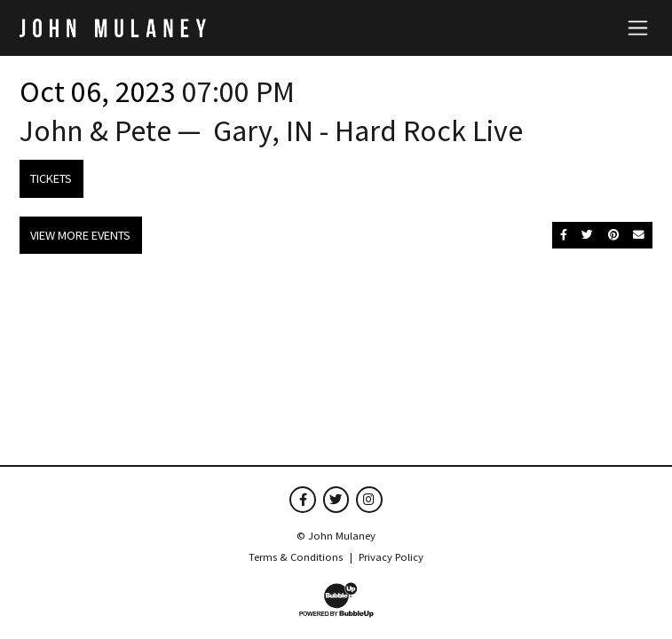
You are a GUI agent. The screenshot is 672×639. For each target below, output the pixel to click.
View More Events (80, 235)
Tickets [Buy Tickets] (51, 178)
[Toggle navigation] (638, 28)
